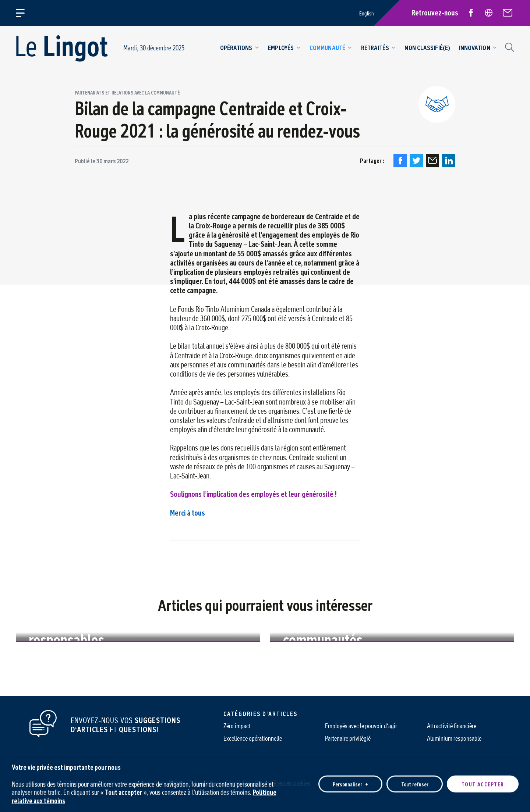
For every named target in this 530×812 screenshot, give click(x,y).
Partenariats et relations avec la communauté (127, 93)
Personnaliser (350, 780)
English (367, 13)
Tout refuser (415, 780)
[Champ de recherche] (509, 46)
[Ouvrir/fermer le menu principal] (24, 13)
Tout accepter (483, 780)
